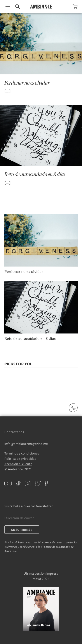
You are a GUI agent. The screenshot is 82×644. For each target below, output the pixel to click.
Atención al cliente (18, 464)
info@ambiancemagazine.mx (26, 444)
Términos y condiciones (22, 454)
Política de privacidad (20, 459)
